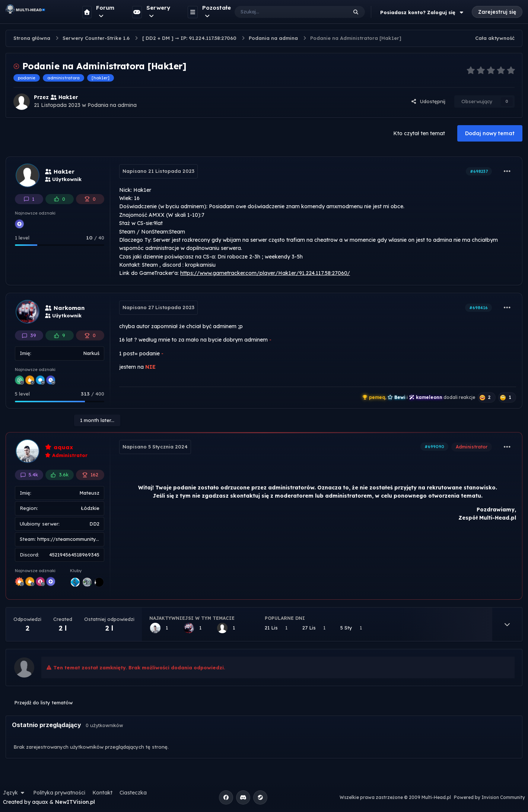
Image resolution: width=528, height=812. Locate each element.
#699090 (434, 447)
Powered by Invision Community (489, 797)
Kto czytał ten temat (419, 133)
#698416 (478, 308)
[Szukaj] (284, 12)
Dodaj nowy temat (490, 133)
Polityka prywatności (59, 793)
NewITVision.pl (75, 802)
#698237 (479, 171)
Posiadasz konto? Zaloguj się (423, 12)
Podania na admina (112, 105)
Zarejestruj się (497, 12)
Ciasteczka (133, 793)
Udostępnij (428, 101)
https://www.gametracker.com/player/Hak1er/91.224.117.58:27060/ (265, 273)
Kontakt (102, 793)
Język (15, 793)
